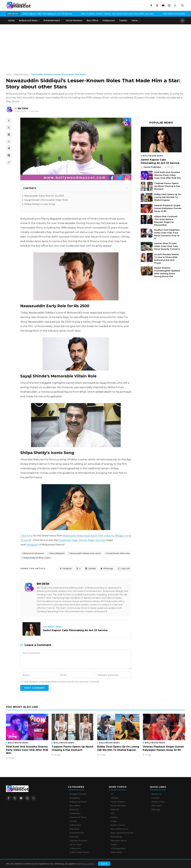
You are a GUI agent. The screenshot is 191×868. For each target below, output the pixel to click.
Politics (114, 818)
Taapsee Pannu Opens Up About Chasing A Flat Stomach (167, 186)
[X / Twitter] (157, 5)
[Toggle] (127, 188)
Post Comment (34, 689)
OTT (112, 814)
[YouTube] (163, 5)
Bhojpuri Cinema (78, 795)
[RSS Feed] (175, 5)
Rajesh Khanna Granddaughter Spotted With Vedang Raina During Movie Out (167, 272)
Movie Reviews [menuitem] (74, 20)
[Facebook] (151, 5)
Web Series (116, 853)
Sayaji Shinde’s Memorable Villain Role (46, 200)
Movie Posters (118, 802)
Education (75, 830)
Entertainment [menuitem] (53, 20)
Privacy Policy (88, 864)
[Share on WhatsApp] (9, 142)
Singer (114, 822)
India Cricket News (79, 853)
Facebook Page (68, 540)
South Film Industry (102, 536)
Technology (116, 837)
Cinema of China (78, 818)
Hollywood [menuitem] (109, 20)
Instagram (32, 545)
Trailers (114, 845)
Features (74, 837)
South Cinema (118, 826)
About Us (156, 795)
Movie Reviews (118, 806)
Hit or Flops (75, 845)
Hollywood (83, 536)
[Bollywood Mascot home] (18, 5)
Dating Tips (75, 826)
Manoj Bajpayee (61, 553)
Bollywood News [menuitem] (29, 20)
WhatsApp (104, 569)
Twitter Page (86, 540)
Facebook (59, 569)
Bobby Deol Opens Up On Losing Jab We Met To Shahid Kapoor (168, 197)
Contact (155, 799)
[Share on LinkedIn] (9, 135)
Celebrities (75, 814)
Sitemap (156, 810)
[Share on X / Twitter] (9, 128)
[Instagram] (169, 5)
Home (9, 74)
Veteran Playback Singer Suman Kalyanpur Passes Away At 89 (168, 208)
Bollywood (69, 536)
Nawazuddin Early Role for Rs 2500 (44, 196)
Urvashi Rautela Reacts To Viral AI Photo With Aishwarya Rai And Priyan (167, 259)
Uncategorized (118, 849)
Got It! (104, 864)
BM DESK (43, 584)
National (115, 810)
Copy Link (123, 569)
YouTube (100, 540)
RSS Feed (157, 806)
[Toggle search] (182, 5)
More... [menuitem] (136, 20)
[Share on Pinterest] (9, 157)
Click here (26, 536)
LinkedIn (86, 569)
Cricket (73, 822)
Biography (75, 799)
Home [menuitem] (11, 20)
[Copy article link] (9, 164)
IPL (112, 795)
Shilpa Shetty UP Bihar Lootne (71, 558)
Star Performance (119, 830)
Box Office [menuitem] (92, 20)
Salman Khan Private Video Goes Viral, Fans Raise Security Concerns (167, 246)
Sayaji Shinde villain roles (37, 558)
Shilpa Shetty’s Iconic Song (40, 204)
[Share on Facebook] (9, 121)
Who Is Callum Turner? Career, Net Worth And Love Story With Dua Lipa (80, 14)
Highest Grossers (78, 841)
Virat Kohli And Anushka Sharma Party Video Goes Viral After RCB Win (168, 175)
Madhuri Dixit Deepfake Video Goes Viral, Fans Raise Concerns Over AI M (167, 234)
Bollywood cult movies (35, 553)
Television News (119, 841)
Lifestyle (115, 799)
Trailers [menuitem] (123, 20)
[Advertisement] (28, 47)
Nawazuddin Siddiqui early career (93, 553)
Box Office (75, 806)
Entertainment (77, 834)
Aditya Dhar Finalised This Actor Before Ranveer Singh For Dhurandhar (166, 221)
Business (74, 810)
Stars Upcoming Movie (122, 834)
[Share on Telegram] (9, 149)
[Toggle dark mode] (182, 20)
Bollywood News (21, 74)
